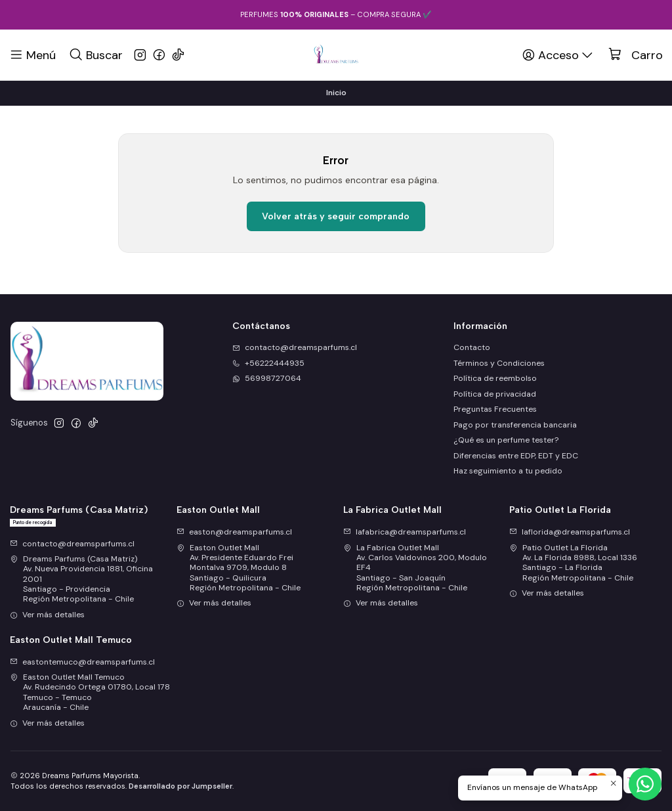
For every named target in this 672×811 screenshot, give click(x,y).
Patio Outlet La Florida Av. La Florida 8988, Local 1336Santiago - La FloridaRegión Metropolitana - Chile (573, 563)
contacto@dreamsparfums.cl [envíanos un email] (295, 347)
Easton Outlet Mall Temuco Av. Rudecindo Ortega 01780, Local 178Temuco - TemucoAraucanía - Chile (90, 692)
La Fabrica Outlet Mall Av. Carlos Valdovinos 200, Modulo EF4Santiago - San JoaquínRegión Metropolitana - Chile (415, 568)
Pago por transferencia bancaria (515, 425)
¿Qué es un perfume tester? (506, 440)
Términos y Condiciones (499, 363)
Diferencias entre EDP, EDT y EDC (516, 456)
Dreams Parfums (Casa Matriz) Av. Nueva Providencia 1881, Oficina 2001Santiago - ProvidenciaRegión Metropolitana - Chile (81, 579)
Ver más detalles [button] (47, 615)
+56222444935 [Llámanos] (268, 363)
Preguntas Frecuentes (495, 409)
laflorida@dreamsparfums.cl (570, 532)
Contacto (472, 347)
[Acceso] (558, 55)
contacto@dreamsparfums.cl (72, 544)
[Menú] (33, 55)
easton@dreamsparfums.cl (234, 532)
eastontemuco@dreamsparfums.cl (82, 662)
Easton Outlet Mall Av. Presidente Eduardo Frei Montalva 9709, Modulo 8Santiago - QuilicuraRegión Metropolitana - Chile (239, 568)
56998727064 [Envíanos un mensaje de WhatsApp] (267, 378)
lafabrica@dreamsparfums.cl (405, 532)
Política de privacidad (495, 394)
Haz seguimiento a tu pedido (508, 471)
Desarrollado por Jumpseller (180, 786)
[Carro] (636, 55)
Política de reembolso (495, 378)
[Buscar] (95, 55)
